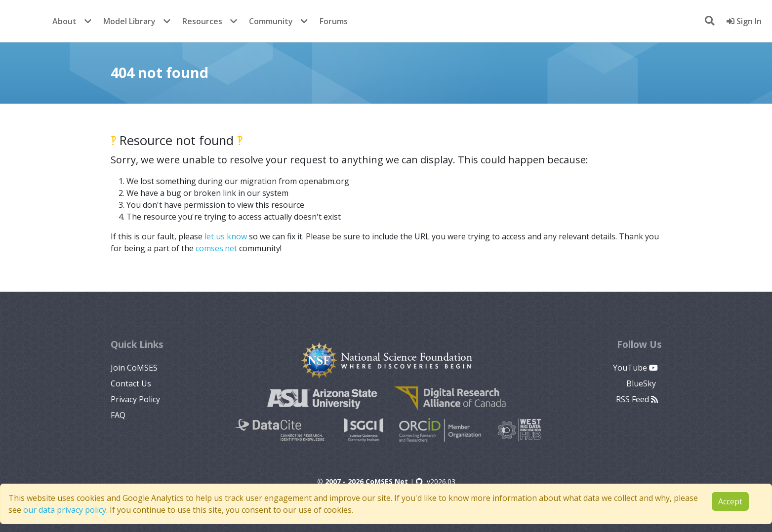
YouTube (635, 368)
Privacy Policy (135, 399)
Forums (334, 21)
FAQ (118, 415)
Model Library (129, 21)
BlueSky (642, 383)
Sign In (744, 21)
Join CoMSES (134, 368)
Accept (730, 501)
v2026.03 (436, 481)
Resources (202, 21)
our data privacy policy (65, 510)
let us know (226, 236)
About (64, 21)
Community (271, 21)
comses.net (216, 248)
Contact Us (131, 383)
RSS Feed (637, 399)
